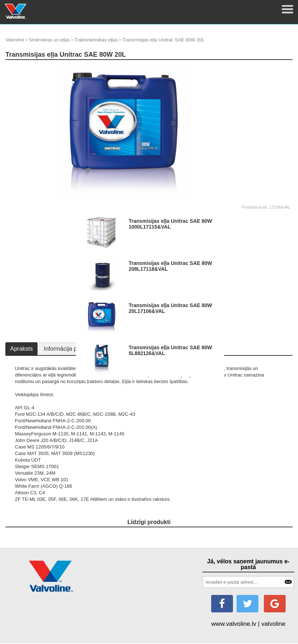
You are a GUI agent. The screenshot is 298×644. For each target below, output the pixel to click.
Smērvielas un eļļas (49, 40)
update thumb (253, 69)
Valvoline (15, 40)
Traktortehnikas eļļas (96, 40)
